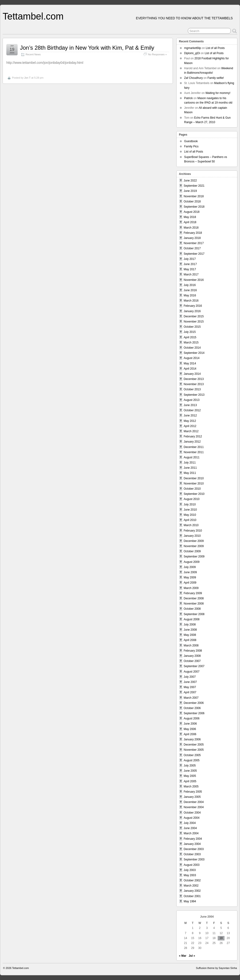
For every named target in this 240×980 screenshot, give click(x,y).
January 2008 (192, 656)
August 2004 (192, 818)
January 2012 (192, 442)
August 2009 (192, 562)
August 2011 (192, 457)
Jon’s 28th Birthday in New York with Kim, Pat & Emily (87, 48)
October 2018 (192, 202)
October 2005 (192, 755)
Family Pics (191, 146)
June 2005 (190, 771)
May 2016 (190, 295)
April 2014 (190, 369)
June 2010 (190, 510)
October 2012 (192, 410)
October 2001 (192, 896)
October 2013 (192, 389)
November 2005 (194, 750)
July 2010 (190, 504)
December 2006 (194, 703)
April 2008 (190, 640)
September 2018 (194, 207)
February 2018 (193, 233)
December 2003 (194, 849)
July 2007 (190, 677)
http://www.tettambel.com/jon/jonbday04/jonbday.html (45, 63)
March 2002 (191, 886)
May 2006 (190, 729)
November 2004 (194, 807)
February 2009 (193, 593)
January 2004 (192, 844)
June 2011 (190, 468)
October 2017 (192, 248)
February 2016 (193, 306)
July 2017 (190, 259)
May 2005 (190, 776)
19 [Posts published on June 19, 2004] (221, 938)
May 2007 (190, 687)
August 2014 (192, 358)
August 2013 (192, 400)
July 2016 (190, 285)
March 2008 (191, 645)
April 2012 (190, 426)
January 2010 (192, 536)
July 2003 (190, 870)
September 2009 (194, 557)
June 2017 (190, 264)
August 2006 (192, 718)
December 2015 (194, 316)
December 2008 (194, 598)
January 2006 (192, 739)
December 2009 (194, 541)
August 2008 (192, 619)
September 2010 (194, 494)
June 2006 (190, 724)
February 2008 (193, 651)
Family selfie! (216, 78)
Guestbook (191, 141)
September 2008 (194, 614)
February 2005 (193, 792)
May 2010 (190, 515)
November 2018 (194, 196)
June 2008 (190, 630)
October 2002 (192, 880)
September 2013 (194, 395)
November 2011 (194, 452)
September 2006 (194, 713)
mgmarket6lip (193, 48)
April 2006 (190, 734)
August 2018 (192, 212)
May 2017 (190, 269)
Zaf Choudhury (193, 78)
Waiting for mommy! (218, 93)
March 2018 (191, 228)
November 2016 (194, 280)
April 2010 (190, 520)
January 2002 (192, 891)
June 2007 (190, 682)
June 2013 (190, 405)
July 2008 (190, 625)
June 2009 (190, 572)
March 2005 (191, 786)
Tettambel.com (33, 16)
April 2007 (190, 692)
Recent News (33, 54)
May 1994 (190, 901)
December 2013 (194, 379)
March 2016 (191, 301)
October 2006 (192, 708)
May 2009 (190, 577)
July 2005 (190, 766)
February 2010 (193, 531)
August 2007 (192, 672)
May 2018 (190, 217)
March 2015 (191, 343)
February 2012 (193, 436)
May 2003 (190, 875)
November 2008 (194, 604)
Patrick (188, 98)
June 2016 (190, 290)
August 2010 (192, 499)
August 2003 (192, 865)
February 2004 (193, 839)
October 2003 (192, 854)
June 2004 (190, 828)
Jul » (192, 956)
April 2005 (190, 781)
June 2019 (190, 191)
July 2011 (190, 463)
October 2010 (192, 489)
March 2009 (191, 588)
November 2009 (194, 546)
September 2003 (194, 859)
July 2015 (190, 332)
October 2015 (192, 327)
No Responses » (157, 54)
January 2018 (192, 238)
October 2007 (192, 661)
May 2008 (190, 635)
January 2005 (192, 797)
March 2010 (191, 525)
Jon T (27, 78)
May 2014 (190, 363)
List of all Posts (215, 48)
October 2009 (192, 551)
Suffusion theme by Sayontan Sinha (216, 968)
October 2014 (192, 348)
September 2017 (194, 254)
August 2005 (192, 760)
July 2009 (190, 567)
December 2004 (194, 802)
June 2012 (190, 415)
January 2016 (192, 311)
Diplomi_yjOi (192, 53)
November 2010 (194, 484)
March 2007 (191, 698)
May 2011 (190, 473)
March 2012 (191, 431)
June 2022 (190, 181)
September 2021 (194, 186)
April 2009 (190, 583)
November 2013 (194, 384)
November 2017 (194, 243)
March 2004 (191, 833)
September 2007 (194, 666)
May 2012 (190, 421)
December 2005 (194, 745)
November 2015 (194, 322)
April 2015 (190, 337)
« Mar (183, 956)
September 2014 (194, 353)
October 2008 (192, 609)
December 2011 (194, 447)
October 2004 (192, 813)
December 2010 (194, 478)
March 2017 (191, 274)
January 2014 (192, 374)
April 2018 (190, 222)
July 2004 (190, 823)
